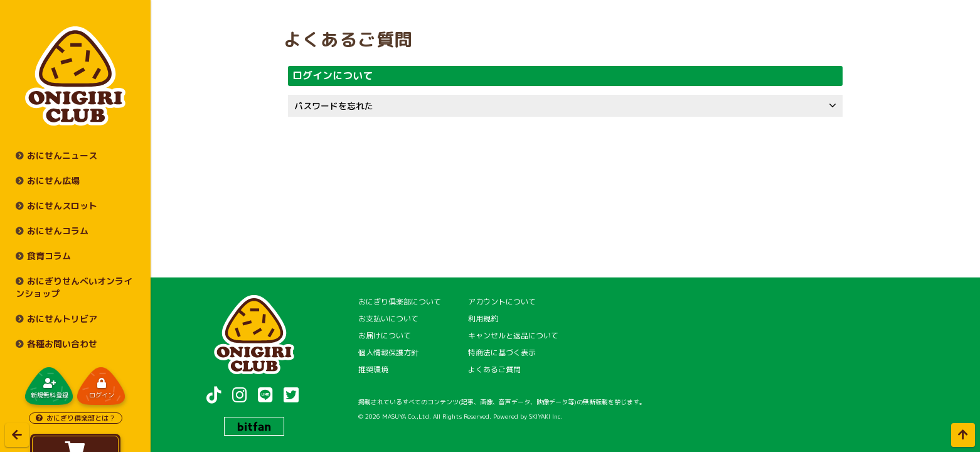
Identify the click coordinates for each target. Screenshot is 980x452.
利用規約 (483, 319)
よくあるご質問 (494, 369)
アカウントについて (502, 302)
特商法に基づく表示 (502, 352)
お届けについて (385, 336)
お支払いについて (388, 319)
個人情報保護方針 (388, 352)
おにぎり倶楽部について (400, 302)
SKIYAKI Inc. (546, 416)
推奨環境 (373, 369)
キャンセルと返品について (513, 336)
